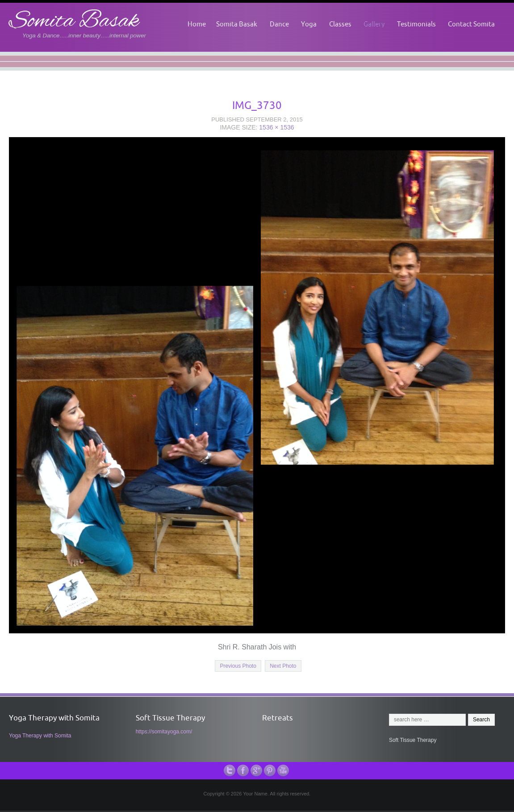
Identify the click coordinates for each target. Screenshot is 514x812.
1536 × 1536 (276, 127)
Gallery (374, 24)
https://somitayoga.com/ (164, 732)
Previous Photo (238, 666)
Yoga (309, 24)
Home (197, 24)
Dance (279, 24)
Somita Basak (74, 22)
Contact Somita (471, 24)
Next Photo (283, 666)
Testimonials (416, 24)
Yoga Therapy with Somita (40, 736)
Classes (340, 24)
